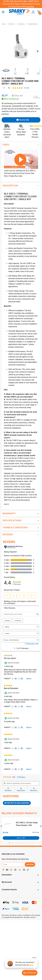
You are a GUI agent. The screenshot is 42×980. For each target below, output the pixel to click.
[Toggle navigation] (3, 12)
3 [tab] (16, 843)
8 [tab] (33, 843)
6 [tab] (26, 843)
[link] (7, 777)
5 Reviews (22, 777)
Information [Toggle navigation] (7, 875)
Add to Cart (21, 838)
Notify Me (23, 120)
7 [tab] (29, 843)
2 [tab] (13, 843)
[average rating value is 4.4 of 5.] (20, 88)
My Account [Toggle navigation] (7, 882)
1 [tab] (9, 843)
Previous (1, 826)
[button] (32, 12)
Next (41, 826)
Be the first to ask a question (17, 803)
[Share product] (9, 88)
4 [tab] (19, 843)
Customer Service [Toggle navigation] (9, 890)
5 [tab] (23, 843)
